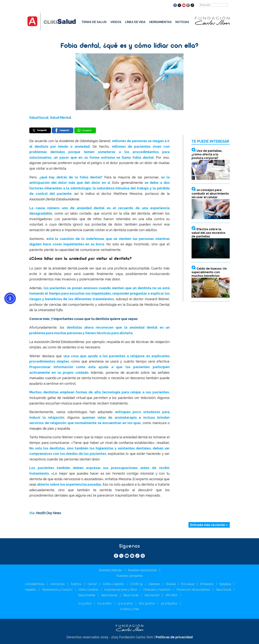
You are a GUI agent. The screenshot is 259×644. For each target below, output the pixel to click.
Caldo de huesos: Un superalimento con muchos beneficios (209, 272)
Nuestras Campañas (130, 576)
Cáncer (92, 584)
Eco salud (188, 584)
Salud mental (87, 595)
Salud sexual (109, 595)
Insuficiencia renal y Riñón (121, 590)
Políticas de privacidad (174, 637)
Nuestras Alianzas (110, 570)
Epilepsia (225, 584)
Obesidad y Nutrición (157, 590)
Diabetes (154, 584)
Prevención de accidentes (193, 590)
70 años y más (129, 609)
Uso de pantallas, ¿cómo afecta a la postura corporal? (207, 154)
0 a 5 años (85, 603)
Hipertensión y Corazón (57, 590)
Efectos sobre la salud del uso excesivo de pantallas (208, 233)
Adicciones (57, 584)
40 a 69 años (169, 603)
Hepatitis (30, 590)
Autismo (76, 584)
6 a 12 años (105, 603)
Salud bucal (39, 118)
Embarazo (207, 584)
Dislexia (171, 584)
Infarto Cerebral (88, 590)
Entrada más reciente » (209, 525)
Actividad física (35, 584)
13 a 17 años (125, 603)
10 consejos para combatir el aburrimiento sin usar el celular (210, 194)
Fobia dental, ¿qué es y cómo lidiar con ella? (129, 46)
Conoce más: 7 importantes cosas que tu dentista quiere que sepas (83, 319)
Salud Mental (61, 118)
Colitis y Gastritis (113, 584)
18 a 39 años (147, 603)
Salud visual (131, 595)
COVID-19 (136, 584)
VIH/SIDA (171, 595)
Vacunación (152, 595)
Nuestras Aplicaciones (142, 570)
